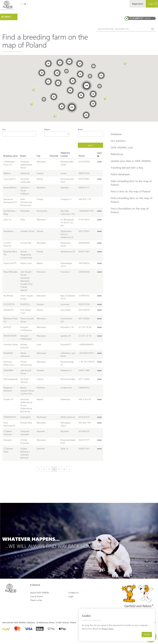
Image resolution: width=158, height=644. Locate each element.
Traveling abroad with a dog (127, 168)
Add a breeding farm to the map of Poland (131, 183)
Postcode (54, 156)
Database (116, 134)
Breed (23, 156)
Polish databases (120, 174)
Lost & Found (36, 596)
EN (24, 4)
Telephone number (65, 154)
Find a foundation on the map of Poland (130, 210)
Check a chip (36, 600)
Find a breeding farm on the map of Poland (131, 200)
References (117, 154)
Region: (47, 129)
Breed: (80, 129)
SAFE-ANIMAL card (122, 147)
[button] (56, 116)
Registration (138, 4)
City (38, 156)
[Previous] (39, 469)
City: (4, 129)
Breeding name (10, 156)
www (99, 162)
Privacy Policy (108, 629)
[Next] (69, 469)
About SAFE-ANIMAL (40, 593)
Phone (82, 156)
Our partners (118, 141)
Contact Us (73, 593)
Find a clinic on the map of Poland (130, 191)
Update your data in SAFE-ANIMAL (131, 161)
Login (71, 596)
